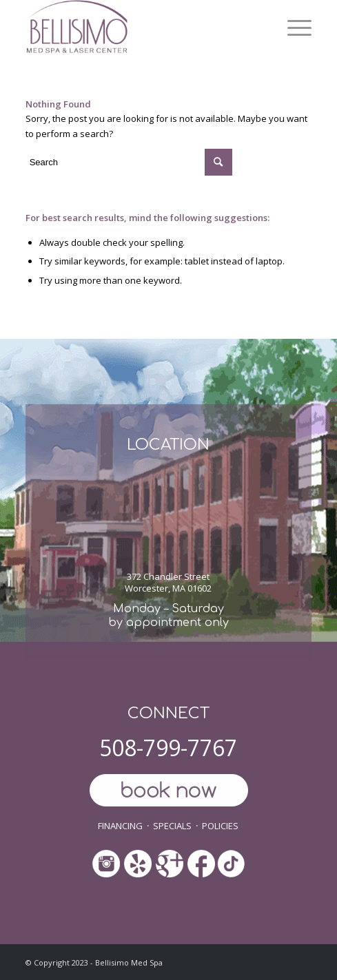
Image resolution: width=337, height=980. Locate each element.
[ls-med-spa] (140, 28)
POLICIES (220, 826)
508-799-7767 (168, 748)
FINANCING (120, 826)
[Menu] (293, 28)
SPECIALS (172, 826)
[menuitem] (293, 28)
